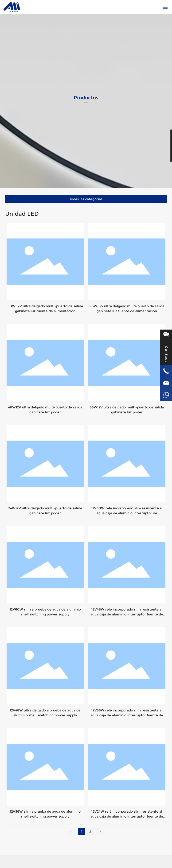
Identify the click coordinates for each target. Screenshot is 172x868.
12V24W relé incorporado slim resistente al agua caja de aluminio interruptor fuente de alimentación (127, 816)
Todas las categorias (86, 199)
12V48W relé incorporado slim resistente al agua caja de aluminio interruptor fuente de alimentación (127, 614)
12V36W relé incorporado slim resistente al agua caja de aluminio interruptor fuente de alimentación (127, 715)
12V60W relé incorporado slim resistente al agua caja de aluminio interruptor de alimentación (127, 513)
